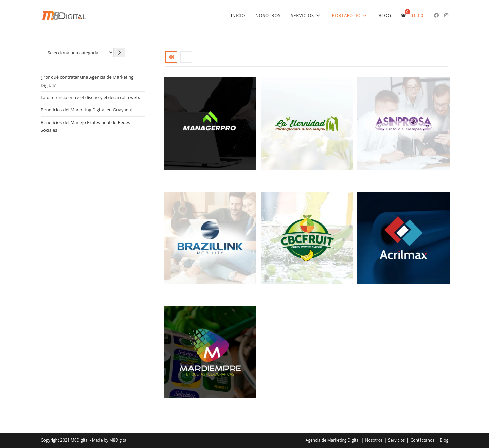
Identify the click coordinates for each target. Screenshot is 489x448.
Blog (444, 440)
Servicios (396, 440)
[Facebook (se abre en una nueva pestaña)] (436, 15)
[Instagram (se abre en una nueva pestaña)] (446, 15)
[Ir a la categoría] (120, 52)
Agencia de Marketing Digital (333, 440)
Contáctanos (422, 440)
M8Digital (118, 440)
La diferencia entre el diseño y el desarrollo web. (90, 97)
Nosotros (374, 440)
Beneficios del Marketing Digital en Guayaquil (87, 110)
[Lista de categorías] (77, 52)
